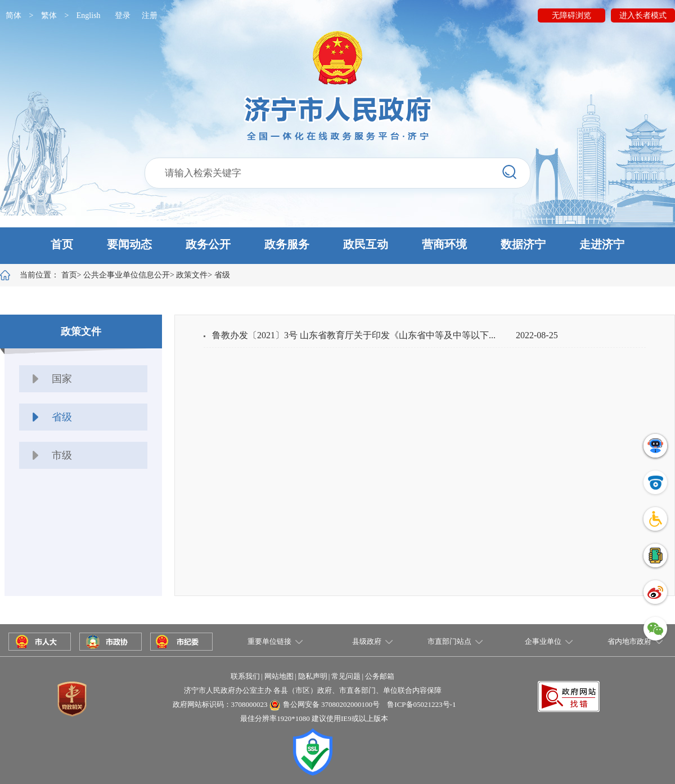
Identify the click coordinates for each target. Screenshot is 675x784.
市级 (62, 455)
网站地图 (279, 676)
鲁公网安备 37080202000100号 (331, 704)
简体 (13, 15)
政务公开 (208, 244)
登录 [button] (123, 15)
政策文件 (192, 275)
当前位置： (48, 275)
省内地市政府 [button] (629, 641)
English (89, 15)
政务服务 (287, 244)
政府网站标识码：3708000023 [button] (220, 704)
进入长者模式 (643, 15)
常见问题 (346, 676)
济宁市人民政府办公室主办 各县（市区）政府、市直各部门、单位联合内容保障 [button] (313, 690)
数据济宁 (523, 244)
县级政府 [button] (367, 641)
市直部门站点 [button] (449, 641)
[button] (337, 246)
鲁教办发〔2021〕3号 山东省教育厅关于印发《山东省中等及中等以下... (354, 335)
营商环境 (444, 244)
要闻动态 (129, 244)
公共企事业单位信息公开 (127, 275)
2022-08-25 (537, 335)
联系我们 (245, 676)
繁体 (49, 15)
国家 (62, 379)
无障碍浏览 (571, 15)
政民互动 (366, 244)
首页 (62, 244)
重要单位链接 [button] (269, 641)
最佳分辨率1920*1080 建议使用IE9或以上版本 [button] (314, 718)
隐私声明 (313, 676)
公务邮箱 (380, 676)
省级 (222, 275)
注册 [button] (150, 15)
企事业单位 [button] (543, 641)
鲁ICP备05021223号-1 (421, 704)
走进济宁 (602, 244)
